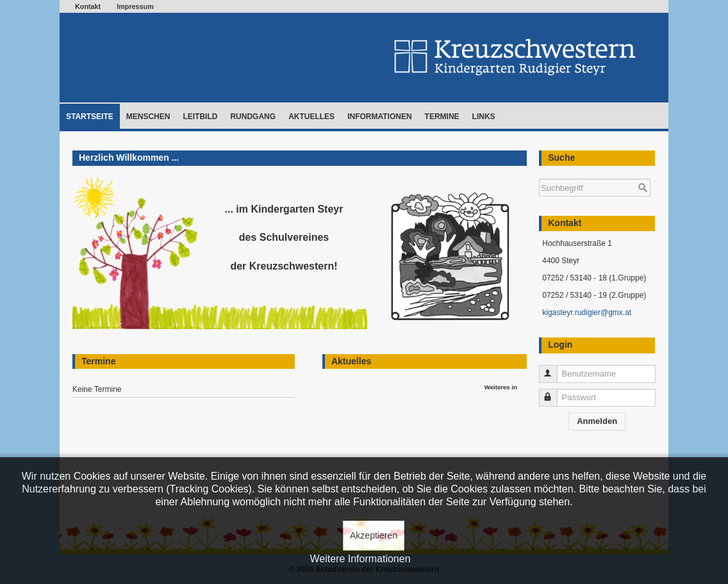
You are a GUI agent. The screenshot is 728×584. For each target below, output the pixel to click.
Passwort (554, 392)
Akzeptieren (374, 535)
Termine (442, 117)
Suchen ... (539, 173)
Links (484, 117)
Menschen (148, 117)
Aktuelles (311, 117)
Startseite (90, 117)
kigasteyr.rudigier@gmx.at (587, 312)
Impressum (135, 6)
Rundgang (253, 117)
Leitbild (200, 117)
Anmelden (597, 421)
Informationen (379, 117)
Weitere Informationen (360, 559)
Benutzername (554, 369)
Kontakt (88, 6)
